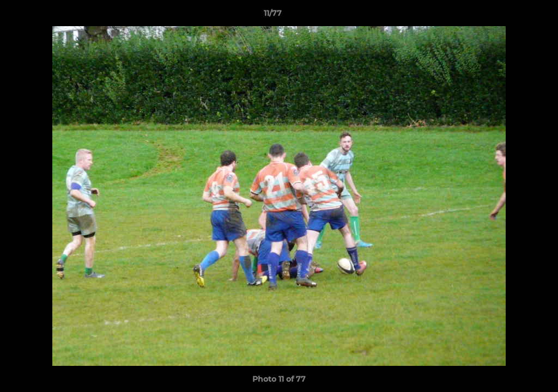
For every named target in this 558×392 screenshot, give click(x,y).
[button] (512, 16)
